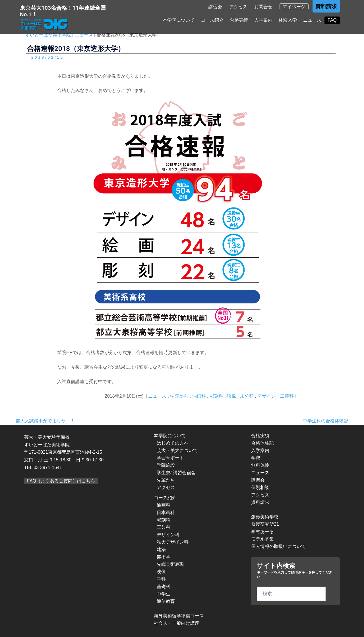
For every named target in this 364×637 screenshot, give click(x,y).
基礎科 (164, 586)
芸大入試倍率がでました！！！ (47, 421)
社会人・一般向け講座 (177, 623)
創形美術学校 (265, 517)
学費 (256, 458)
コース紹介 (212, 20)
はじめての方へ (173, 443)
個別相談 (260, 487)
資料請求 (326, 7)
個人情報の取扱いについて (278, 546)
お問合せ (263, 7)
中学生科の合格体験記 (326, 421)
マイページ (294, 7)
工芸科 (164, 527)
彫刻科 (216, 396)
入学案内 (263, 20)
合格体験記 (262, 443)
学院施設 (166, 465)
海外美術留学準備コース (179, 616)
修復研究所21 (265, 524)
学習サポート (170, 458)
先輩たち (166, 480)
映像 (231, 396)
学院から (179, 396)
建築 (161, 549)
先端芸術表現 (170, 564)
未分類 (247, 396)
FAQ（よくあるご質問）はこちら (61, 481)
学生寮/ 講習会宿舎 (176, 473)
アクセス (238, 7)
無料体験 (260, 465)
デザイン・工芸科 (276, 396)
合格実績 (239, 20)
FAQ (332, 20)
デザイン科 (168, 535)
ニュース (312, 20)
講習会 (215, 7)
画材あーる (262, 532)
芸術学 (164, 557)
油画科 (199, 396)
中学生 (164, 594)
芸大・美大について (177, 450)
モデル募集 (262, 539)
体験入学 (288, 20)
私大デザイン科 (173, 542)
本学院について (179, 20)
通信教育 (166, 601)
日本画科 (166, 512)
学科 (161, 579)
